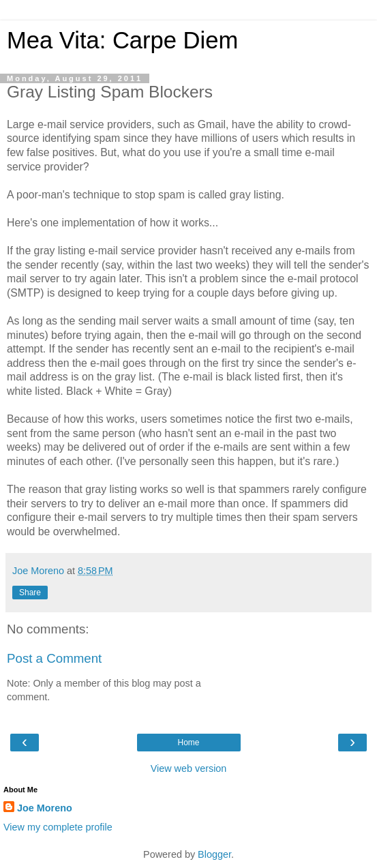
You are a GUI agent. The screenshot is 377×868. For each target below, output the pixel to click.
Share (30, 593)
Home (188, 743)
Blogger (214, 854)
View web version (189, 768)
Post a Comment (54, 658)
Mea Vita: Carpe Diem (122, 40)
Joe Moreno (45, 808)
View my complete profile (58, 827)
